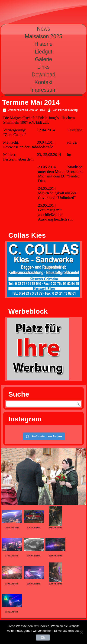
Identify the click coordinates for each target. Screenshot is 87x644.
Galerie (43, 59)
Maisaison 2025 (43, 36)
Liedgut (43, 52)
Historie (44, 44)
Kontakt (44, 82)
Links (44, 67)
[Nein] (81, 632)
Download (43, 75)
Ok (43, 638)
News (44, 29)
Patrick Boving (68, 110)
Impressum (44, 90)
